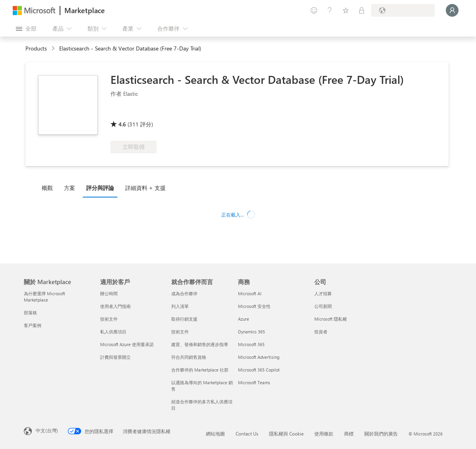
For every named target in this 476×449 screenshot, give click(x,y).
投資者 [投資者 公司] (321, 332)
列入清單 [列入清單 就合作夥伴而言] (180, 306)
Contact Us (247, 434)
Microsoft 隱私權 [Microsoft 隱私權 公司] (331, 319)
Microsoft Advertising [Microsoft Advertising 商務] (259, 357)
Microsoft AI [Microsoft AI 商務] (250, 293)
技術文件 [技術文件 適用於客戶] (109, 319)
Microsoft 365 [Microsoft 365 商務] (251, 344)
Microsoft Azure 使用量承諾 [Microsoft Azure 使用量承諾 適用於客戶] (127, 344)
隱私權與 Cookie (286, 434)
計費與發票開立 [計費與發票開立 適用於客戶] (115, 357)
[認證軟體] (137, 113)
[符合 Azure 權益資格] (197, 113)
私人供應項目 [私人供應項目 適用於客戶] (113, 332)
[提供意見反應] (314, 10)
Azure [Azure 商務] (244, 319)
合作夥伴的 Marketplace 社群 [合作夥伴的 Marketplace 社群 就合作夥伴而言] (200, 370)
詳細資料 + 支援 (145, 188)
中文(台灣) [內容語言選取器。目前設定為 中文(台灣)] (47, 430)
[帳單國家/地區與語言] (403, 10)
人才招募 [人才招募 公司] (323, 293)
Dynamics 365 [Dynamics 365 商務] (252, 332)
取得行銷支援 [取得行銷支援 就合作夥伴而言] (184, 319)
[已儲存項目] (346, 10)
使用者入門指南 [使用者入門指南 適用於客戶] (115, 306)
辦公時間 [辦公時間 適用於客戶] (109, 293)
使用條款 (324, 434)
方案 (70, 188)
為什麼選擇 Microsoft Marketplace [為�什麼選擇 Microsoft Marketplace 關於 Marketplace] (45, 297)
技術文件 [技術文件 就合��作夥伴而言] (180, 332)
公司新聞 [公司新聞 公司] (323, 306)
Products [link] (36, 48)
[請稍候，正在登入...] (452, 10)
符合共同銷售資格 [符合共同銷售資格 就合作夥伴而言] (189, 357)
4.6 (122, 124)
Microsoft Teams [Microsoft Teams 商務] (254, 382)
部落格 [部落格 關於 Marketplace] (30, 313)
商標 (349, 434)
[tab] (49, 188)
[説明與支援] (330, 10)
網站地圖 (215, 434)
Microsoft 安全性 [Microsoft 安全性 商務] (254, 306)
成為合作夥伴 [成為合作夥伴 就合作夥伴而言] (184, 293)
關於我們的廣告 (381, 434)
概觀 (47, 188)
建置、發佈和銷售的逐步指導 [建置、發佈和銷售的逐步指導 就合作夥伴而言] (200, 344)
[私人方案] (362, 10)
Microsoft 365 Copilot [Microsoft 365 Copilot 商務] (259, 370)
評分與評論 (100, 188)
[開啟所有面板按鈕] (26, 29)
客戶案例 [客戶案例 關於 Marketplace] (33, 325)
